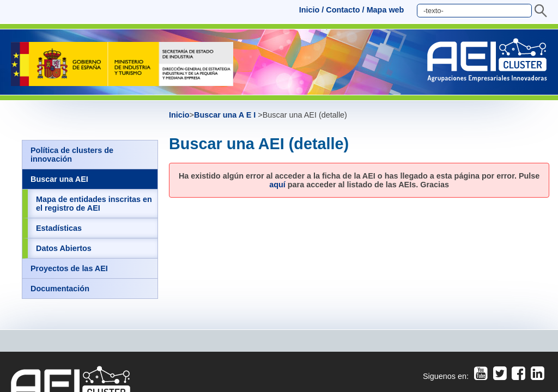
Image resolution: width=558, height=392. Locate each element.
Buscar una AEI (59, 179)
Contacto (343, 10)
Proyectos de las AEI (69, 268)
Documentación (60, 289)
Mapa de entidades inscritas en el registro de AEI (94, 204)
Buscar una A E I (226, 115)
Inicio (310, 10)
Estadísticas (59, 228)
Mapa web (386, 10)
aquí (277, 185)
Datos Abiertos (64, 248)
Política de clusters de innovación (72, 155)
